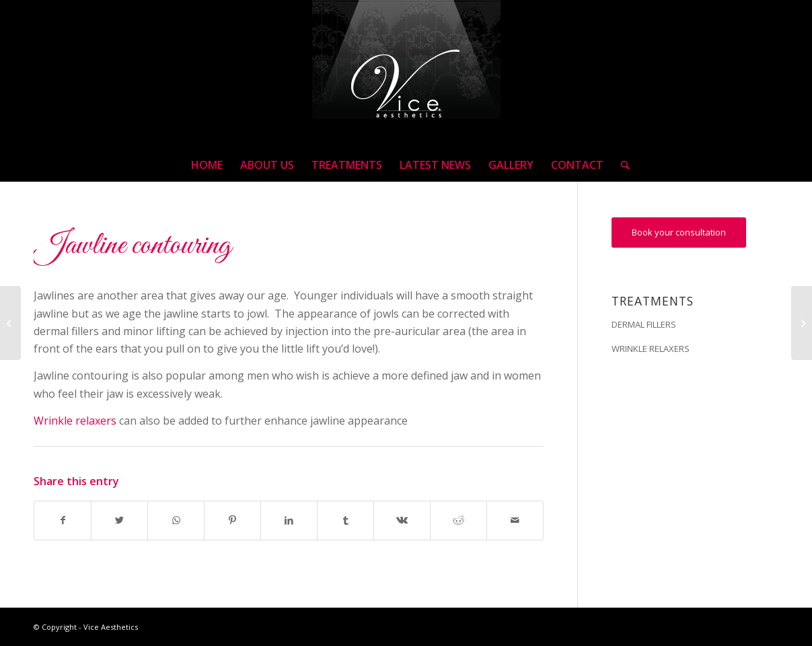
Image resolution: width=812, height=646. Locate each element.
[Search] (621, 165)
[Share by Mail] (515, 520)
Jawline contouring (133, 246)
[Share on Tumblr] (345, 520)
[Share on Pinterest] (232, 520)
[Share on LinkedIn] (289, 520)
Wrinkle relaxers (75, 421)
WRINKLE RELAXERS (651, 349)
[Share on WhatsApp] (176, 520)
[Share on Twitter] (119, 520)
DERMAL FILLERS (644, 324)
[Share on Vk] (402, 520)
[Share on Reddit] (458, 520)
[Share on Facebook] (63, 520)
